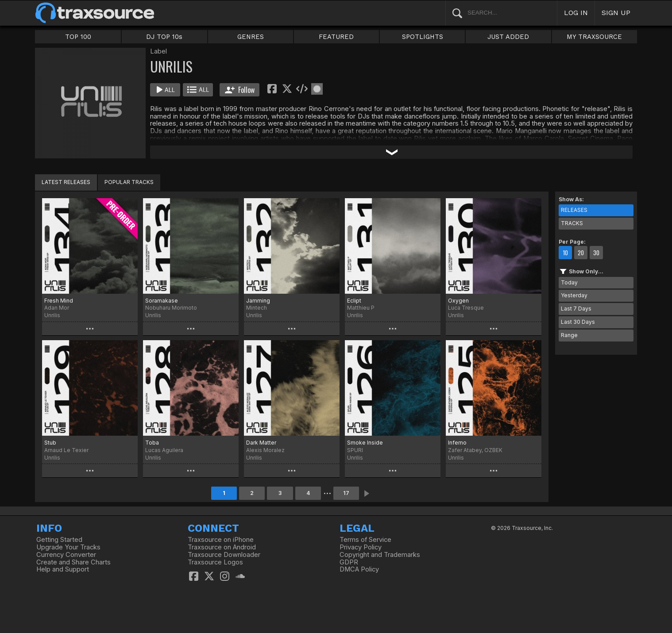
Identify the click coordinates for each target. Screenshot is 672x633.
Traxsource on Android (222, 547)
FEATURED (336, 37)
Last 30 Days (578, 322)
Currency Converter (66, 555)
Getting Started (59, 540)
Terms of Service (365, 540)
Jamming (258, 301)
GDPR (349, 562)
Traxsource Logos (215, 562)
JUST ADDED (508, 37)
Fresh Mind (59, 301)
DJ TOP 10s (164, 37)
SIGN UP (616, 13)
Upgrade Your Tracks (68, 547)
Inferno (457, 443)
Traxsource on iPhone (221, 540)
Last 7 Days (576, 309)
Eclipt (354, 301)
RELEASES (574, 210)
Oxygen (458, 301)
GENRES (251, 37)
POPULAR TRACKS (129, 182)
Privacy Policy (361, 547)
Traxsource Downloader (224, 555)
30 (596, 253)
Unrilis (52, 315)
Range (569, 335)
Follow (240, 90)
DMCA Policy (359, 569)
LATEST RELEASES (66, 182)
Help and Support (63, 569)
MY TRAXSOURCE (594, 37)
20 (581, 253)
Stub (50, 443)
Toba (152, 443)
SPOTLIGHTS (423, 37)
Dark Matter (261, 443)
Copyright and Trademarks (380, 555)
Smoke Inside (365, 443)
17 (346, 493)
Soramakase (162, 301)
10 (565, 253)
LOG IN (576, 13)
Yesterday (574, 295)
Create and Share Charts (73, 562)
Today (569, 282)
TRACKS (572, 223)
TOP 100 (78, 37)
